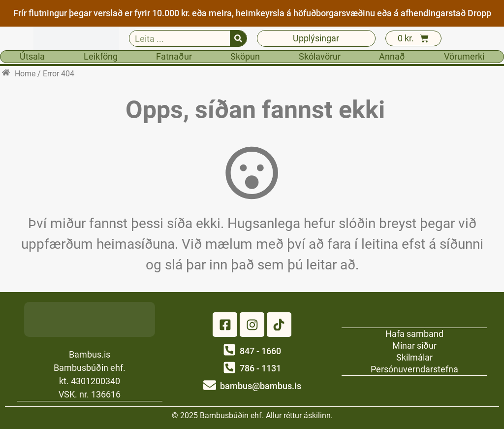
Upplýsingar (316, 38)
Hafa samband (414, 333)
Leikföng (101, 56)
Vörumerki (464, 56)
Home (25, 74)
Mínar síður (414, 345)
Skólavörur (320, 56)
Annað (392, 56)
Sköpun (245, 56)
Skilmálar (414, 357)
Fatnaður (174, 56)
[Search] (238, 38)
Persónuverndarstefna (414, 369)
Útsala (32, 56)
